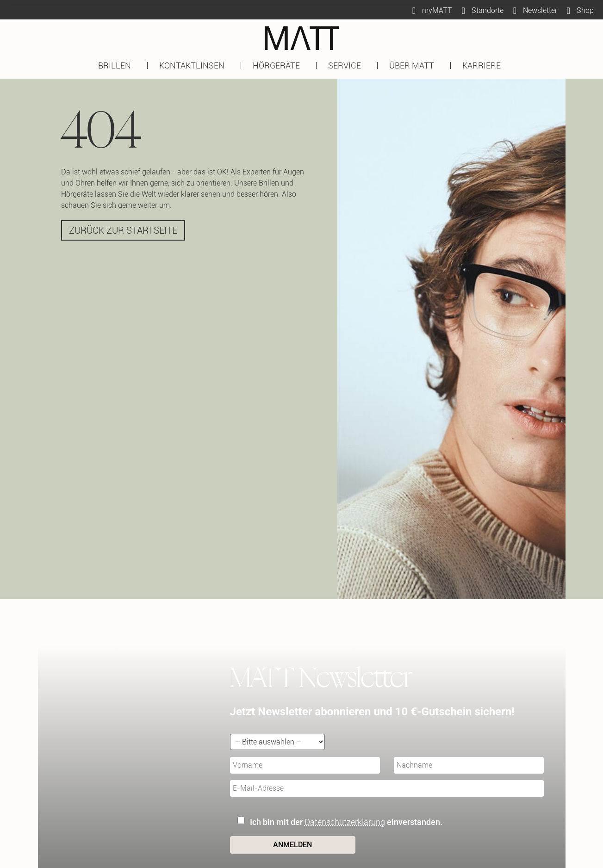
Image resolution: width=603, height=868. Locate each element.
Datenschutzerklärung (345, 822)
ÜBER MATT (414, 65)
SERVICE (347, 65)
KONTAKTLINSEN (194, 65)
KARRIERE (484, 65)
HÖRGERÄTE (279, 65)
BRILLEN (117, 65)
